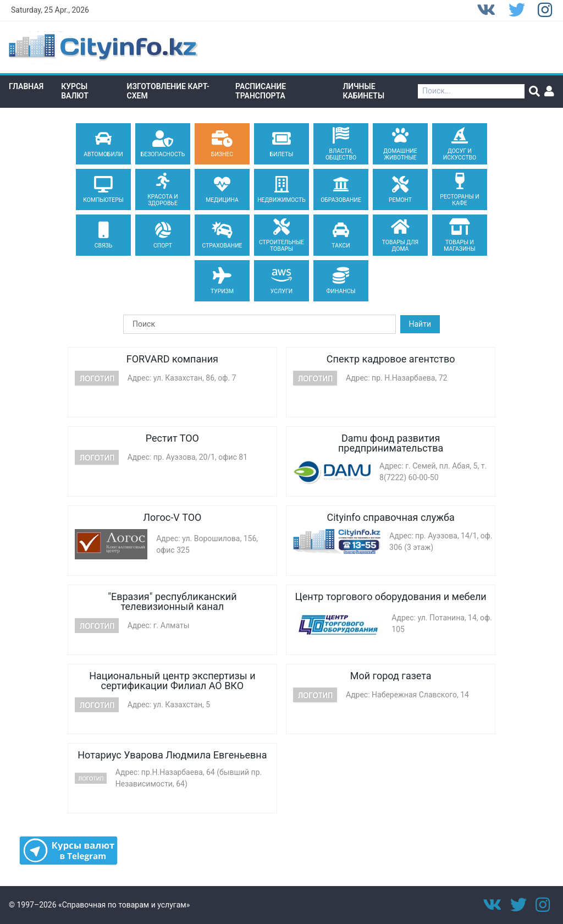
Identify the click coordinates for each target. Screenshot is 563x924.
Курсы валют (75, 91)
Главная (26, 86)
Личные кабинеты (363, 91)
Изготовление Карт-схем (168, 91)
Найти (420, 324)
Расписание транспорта (261, 91)
